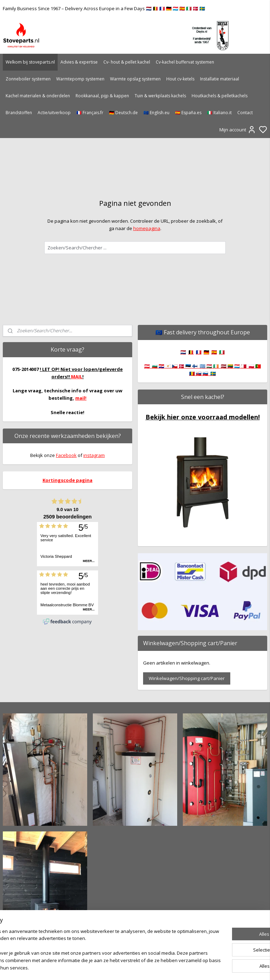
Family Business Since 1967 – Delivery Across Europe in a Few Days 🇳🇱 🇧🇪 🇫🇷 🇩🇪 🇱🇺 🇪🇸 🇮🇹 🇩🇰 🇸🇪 (104, 8)
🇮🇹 (222, 352)
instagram (94, 455)
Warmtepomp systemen (80, 79)
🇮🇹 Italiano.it (219, 113)
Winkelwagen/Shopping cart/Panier (187, 678)
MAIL (77, 377)
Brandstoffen (19, 113)
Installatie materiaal (220, 79)
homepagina (147, 228)
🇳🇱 (183, 352)
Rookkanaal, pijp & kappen (102, 96)
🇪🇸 (214, 352)
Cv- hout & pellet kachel (127, 62)
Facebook (66, 455)
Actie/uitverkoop (54, 113)
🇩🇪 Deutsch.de (123, 113)
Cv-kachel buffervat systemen (185, 62)
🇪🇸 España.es (188, 113)
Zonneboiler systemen (28, 79)
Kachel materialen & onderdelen (38, 96)
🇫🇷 (199, 352)
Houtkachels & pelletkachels (220, 96)
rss (172, 967)
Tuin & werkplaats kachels (160, 96)
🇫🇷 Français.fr (90, 113)
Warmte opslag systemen (135, 79)
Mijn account (238, 130)
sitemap (158, 967)
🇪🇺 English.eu (156, 113)
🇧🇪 (191, 352)
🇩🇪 (206, 352)
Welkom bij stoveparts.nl (30, 62)
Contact (245, 113)
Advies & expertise (79, 62)
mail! (81, 398)
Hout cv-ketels (180, 79)
